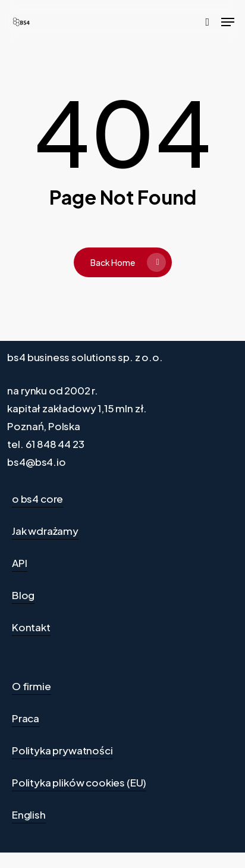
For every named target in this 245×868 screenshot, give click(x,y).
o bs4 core (37, 499)
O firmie (32, 686)
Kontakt (31, 627)
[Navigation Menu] (228, 22)
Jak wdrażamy (45, 531)
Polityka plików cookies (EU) (79, 782)
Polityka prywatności (62, 750)
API (20, 563)
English (29, 814)
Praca (26, 718)
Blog (23, 595)
